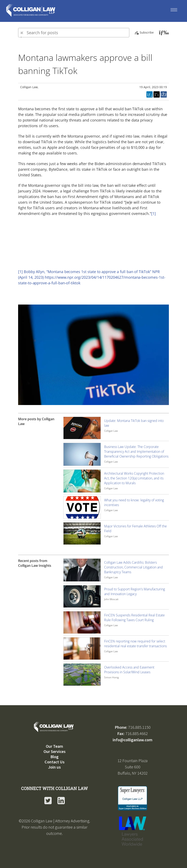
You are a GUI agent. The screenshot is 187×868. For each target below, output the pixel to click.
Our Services (55, 751)
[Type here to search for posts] (74, 33)
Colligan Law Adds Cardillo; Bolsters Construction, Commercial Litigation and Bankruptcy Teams (133, 567)
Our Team (54, 746)
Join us (54, 767)
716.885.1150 (139, 727)
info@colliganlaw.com (133, 740)
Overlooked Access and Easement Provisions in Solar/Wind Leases (129, 670)
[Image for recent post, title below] (82, 570)
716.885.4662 (137, 733)
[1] (153, 213)
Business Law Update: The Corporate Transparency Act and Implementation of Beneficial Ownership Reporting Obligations (136, 452)
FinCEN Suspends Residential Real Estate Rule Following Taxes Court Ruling (134, 618)
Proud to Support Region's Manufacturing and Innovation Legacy (135, 591)
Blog (54, 757)
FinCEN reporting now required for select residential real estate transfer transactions (135, 644)
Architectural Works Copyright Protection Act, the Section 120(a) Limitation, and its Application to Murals (134, 478)
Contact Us (55, 762)
